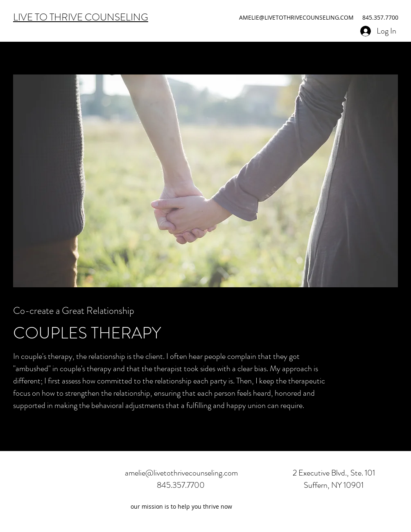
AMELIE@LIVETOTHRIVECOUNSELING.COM (296, 17)
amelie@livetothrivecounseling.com (181, 473)
